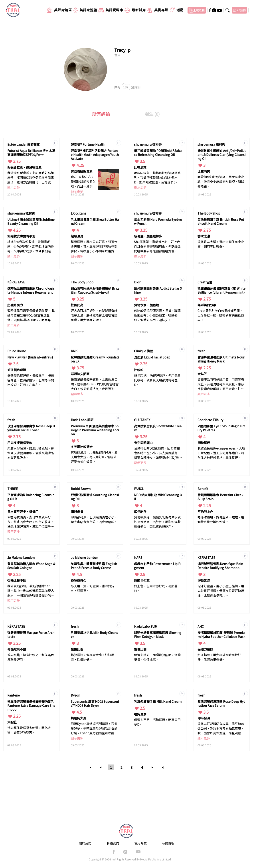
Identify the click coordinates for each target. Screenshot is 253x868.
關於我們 (85, 843)
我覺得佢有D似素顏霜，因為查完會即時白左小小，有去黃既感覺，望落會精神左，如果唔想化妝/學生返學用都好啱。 (158, 453)
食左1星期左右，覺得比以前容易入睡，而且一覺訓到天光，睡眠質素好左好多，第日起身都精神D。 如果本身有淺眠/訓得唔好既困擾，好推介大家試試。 (83, 182)
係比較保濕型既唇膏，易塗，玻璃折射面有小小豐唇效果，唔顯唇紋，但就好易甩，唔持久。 (157, 315)
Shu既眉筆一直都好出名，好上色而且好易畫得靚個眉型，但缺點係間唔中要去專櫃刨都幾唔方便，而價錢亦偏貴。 (157, 247)
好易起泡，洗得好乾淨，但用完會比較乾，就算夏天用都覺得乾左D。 (157, 380)
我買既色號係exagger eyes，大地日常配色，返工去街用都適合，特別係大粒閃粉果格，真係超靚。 (221, 453)
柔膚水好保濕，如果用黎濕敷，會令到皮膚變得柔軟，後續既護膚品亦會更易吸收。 (31, 453)
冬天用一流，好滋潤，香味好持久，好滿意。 (93, 588)
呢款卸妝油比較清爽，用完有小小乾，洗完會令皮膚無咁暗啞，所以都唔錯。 (221, 181)
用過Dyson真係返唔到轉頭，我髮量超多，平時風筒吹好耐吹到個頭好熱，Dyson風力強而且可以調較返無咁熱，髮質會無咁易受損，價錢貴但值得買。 (94, 729)
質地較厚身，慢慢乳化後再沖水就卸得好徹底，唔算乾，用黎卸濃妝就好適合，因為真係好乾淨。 (157, 522)
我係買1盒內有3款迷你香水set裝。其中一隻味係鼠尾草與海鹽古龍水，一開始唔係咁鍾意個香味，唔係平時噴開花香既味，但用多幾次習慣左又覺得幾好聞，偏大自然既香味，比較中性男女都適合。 (31, 591)
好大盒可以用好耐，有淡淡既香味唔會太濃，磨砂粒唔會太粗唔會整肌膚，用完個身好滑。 (94, 315)
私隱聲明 (168, 843)
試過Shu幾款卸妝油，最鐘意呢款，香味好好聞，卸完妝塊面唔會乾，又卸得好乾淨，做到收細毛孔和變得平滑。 (31, 247)
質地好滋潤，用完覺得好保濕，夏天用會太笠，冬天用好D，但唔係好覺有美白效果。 (94, 457)
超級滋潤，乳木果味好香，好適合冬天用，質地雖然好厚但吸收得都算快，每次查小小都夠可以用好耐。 (94, 247)
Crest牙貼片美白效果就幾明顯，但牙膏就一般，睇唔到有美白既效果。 (221, 315)
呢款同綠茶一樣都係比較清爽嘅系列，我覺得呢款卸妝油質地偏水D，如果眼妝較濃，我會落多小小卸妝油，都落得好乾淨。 (157, 178)
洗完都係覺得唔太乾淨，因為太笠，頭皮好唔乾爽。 (29, 730)
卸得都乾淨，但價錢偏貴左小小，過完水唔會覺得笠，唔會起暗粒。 (94, 519)
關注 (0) (152, 114)
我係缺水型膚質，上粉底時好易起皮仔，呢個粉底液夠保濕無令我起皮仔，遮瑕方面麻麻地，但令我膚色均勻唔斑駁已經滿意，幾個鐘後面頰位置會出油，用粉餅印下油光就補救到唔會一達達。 (31, 178)
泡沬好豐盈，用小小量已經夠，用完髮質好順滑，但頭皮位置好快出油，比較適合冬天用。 (221, 591)
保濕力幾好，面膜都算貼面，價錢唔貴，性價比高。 (157, 657)
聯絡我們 (113, 843)
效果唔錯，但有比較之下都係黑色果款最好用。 (31, 657)
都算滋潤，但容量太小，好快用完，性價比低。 (93, 657)
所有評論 (101, 114)
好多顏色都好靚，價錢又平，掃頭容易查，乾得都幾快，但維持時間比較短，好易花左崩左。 (31, 380)
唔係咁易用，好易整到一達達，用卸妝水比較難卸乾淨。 (221, 519)
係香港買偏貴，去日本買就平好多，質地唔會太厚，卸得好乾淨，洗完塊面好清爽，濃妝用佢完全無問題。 (31, 522)
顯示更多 (14, 187)
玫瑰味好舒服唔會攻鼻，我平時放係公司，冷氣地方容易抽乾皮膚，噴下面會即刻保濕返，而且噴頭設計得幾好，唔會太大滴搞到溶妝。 (221, 729)
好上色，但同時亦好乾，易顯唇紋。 (156, 588)
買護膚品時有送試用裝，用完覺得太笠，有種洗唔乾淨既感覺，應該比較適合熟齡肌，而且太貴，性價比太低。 (221, 384)
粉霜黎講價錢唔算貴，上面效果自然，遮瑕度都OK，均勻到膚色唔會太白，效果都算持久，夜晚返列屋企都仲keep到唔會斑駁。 (95, 384)
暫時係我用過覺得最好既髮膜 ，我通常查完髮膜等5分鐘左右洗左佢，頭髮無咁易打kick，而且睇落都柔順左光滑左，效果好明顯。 (31, 316)
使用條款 (140, 843)
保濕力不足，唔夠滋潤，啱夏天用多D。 (157, 722)
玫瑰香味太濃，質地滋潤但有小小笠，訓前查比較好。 (221, 244)
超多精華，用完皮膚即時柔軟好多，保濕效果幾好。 (219, 657)
